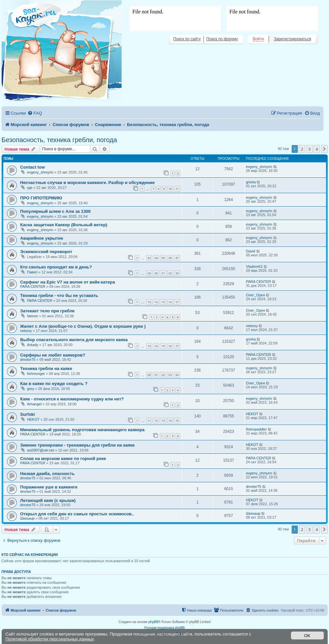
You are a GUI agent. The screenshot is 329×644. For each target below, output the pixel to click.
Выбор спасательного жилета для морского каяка (74, 340)
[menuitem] (35, 113)
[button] (324, 149)
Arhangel (34, 404)
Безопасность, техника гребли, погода (59, 140)
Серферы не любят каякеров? (53, 355)
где (30, 188)
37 (177, 258)
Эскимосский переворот (46, 252)
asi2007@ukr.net (41, 450)
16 (170, 302)
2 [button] (302, 149)
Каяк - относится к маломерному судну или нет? (72, 399)
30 (156, 273)
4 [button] (317, 149)
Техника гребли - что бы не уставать (59, 295)
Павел (32, 272)
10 (170, 189)
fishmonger (36, 374)
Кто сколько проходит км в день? (56, 267)
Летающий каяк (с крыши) (48, 500)
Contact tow (33, 167)
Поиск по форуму (222, 39)
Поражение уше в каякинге (49, 487)
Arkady (33, 345)
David (251, 251)
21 (156, 375)
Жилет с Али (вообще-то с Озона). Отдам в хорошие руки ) (83, 326)
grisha (251, 182)
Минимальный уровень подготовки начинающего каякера (83, 430)
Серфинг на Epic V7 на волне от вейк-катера (68, 282)
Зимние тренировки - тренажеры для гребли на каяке (78, 445)
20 (149, 375)
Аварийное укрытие (42, 238)
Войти (259, 39)
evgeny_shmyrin (40, 172)
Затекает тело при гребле (48, 311)
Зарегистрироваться (292, 39)
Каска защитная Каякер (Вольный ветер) (64, 225)
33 (149, 258)
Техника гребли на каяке (46, 368)
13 (149, 302)
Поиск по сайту (187, 39)
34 (156, 258)
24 (177, 375)
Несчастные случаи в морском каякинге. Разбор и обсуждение (88, 183)
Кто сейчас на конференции (30, 555)
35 (163, 258)
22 (163, 375)
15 (163, 302)
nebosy (26, 331)
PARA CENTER (33, 286)
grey (31, 389)
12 (156, 421)
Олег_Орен (256, 295)
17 (177, 302)
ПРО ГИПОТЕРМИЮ (41, 198)
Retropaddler (257, 429)
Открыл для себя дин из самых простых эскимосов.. (77, 514)
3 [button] (310, 149)
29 (149, 273)
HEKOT (33, 419)
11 (177, 189)
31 (163, 273)
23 (170, 375)
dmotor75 (28, 359)
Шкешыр (28, 518)
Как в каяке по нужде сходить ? (54, 384)
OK (307, 636)
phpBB (153, 622)
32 (170, 273)
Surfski (28, 414)
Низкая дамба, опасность (48, 474)
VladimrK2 (254, 267)
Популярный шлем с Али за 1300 (56, 211)
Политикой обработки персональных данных (50, 639)
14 (156, 302)
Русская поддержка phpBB (164, 628)
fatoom (33, 316)
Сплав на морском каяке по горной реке (63, 459)
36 (170, 258)
